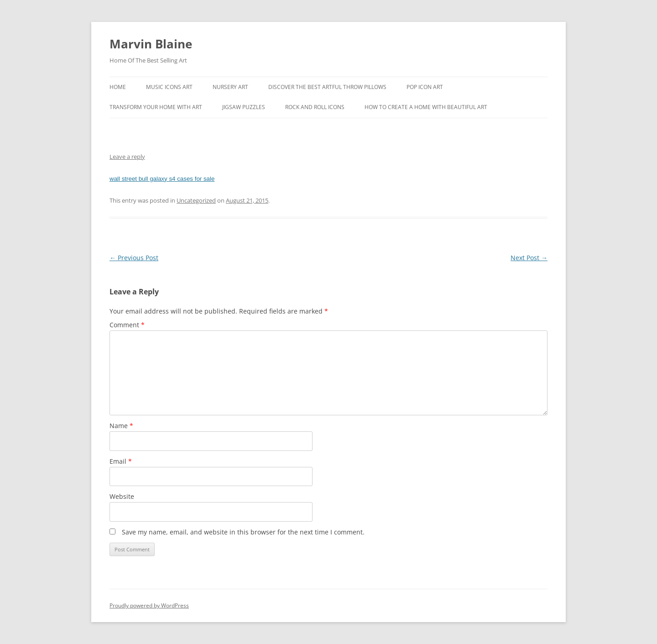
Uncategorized (196, 200)
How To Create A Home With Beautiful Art (426, 107)
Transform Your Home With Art (156, 107)
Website (122, 496)
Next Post (529, 258)
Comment (127, 325)
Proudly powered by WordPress (149, 605)
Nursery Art (230, 87)
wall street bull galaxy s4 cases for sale (162, 179)
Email (121, 461)
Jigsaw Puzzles (244, 107)
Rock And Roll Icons (315, 107)
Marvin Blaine (151, 44)
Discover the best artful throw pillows (327, 87)
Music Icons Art (169, 87)
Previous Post (134, 258)
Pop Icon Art (425, 87)
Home (118, 87)
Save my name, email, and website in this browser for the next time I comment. (243, 532)
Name (121, 426)
